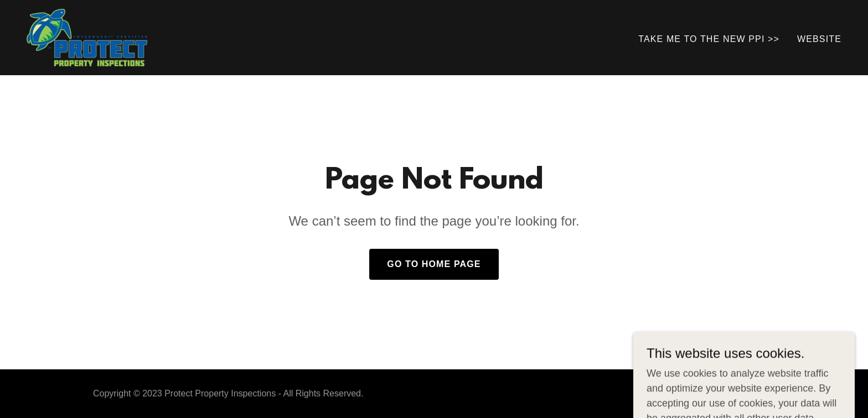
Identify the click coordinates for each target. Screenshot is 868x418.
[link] (87, 37)
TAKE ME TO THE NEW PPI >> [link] (709, 39)
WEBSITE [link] (819, 39)
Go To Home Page (434, 264)
